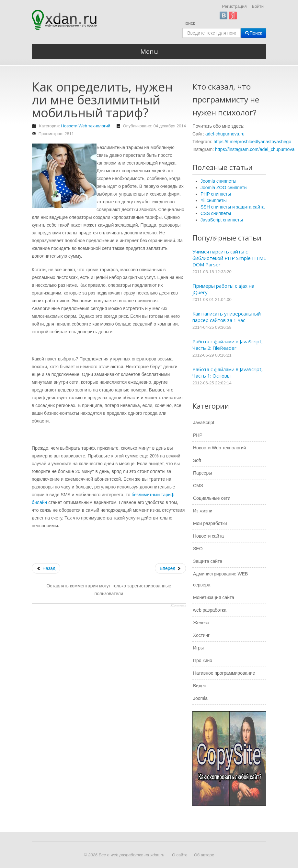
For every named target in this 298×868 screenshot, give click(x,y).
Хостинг (201, 635)
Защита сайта (208, 561)
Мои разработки (210, 523)
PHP (198, 435)
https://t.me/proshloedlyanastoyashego (252, 142)
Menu (149, 52)
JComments (178, 605)
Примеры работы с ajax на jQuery (223, 289)
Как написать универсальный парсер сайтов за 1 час (227, 317)
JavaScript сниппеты (222, 220)
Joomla (200, 698)
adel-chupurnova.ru (225, 134)
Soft (197, 460)
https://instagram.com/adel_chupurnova (255, 149)
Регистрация (235, 6)
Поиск (189, 23)
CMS (198, 486)
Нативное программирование (224, 673)
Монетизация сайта (214, 597)
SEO (198, 549)
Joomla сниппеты (218, 181)
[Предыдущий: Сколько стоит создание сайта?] (46, 568)
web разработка (210, 610)
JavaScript (204, 423)
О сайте (180, 855)
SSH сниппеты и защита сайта (233, 207)
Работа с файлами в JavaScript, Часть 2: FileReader (228, 345)
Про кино (203, 660)
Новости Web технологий (86, 126)
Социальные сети (212, 498)
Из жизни (203, 511)
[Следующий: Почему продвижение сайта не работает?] (170, 568)
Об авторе (204, 855)
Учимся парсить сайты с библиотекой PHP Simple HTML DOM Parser (229, 258)
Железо (201, 623)
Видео (200, 686)
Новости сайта (208, 536)
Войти (258, 6)
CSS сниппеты (216, 213)
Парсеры (202, 473)
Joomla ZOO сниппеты (224, 188)
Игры (198, 648)
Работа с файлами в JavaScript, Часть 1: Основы (228, 372)
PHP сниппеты (216, 194)
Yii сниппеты (213, 200)
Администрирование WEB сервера (220, 579)
